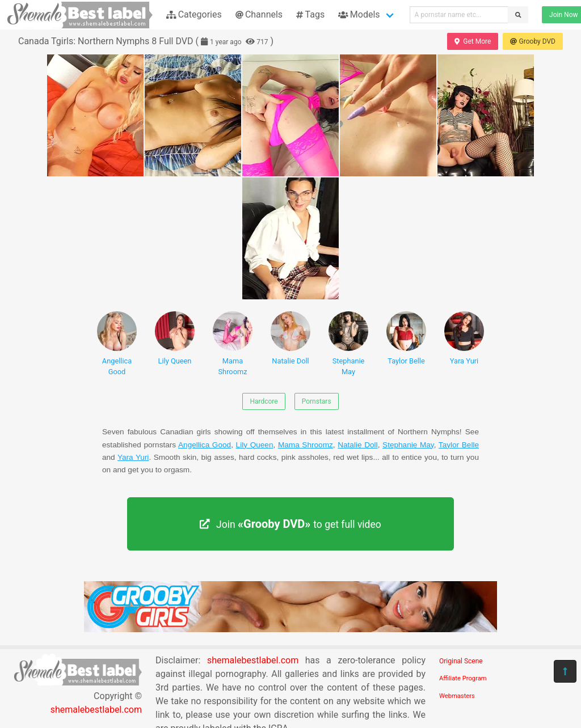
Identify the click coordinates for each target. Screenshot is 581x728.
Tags (310, 14)
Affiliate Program (463, 678)
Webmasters (457, 696)
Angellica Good (117, 344)
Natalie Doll (290, 338)
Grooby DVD (533, 41)
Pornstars (317, 401)
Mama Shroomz (233, 344)
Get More (473, 41)
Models (359, 14)
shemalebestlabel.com (96, 710)
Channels (259, 14)
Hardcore (264, 401)
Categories (194, 14)
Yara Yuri (464, 338)
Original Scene (461, 661)
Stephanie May (348, 344)
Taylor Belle (406, 338)
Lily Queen (175, 338)
